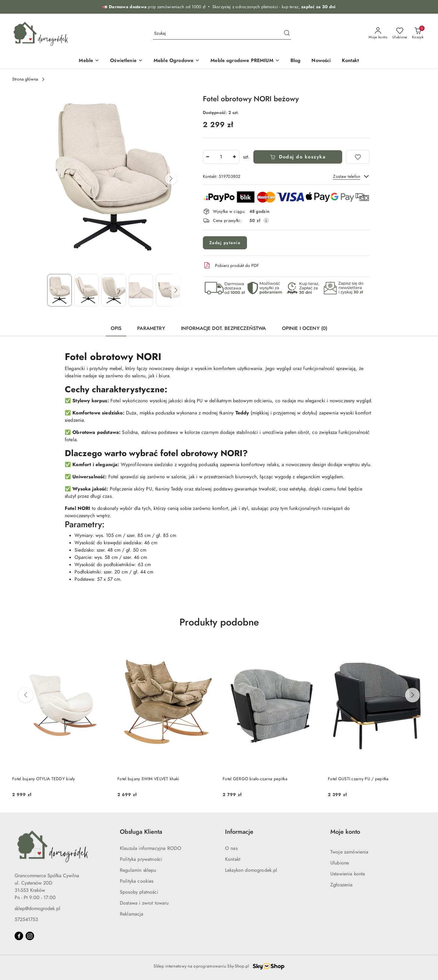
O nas (231, 848)
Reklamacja (132, 914)
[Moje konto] (378, 33)
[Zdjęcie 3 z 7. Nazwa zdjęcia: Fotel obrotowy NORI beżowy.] (114, 290)
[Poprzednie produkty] (26, 695)
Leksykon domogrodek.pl (251, 870)
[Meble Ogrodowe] (177, 61)
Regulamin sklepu (138, 870)
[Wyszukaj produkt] (222, 33)
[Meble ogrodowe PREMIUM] (245, 61)
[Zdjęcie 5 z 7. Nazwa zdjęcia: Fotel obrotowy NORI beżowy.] (168, 290)
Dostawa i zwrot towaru (144, 903)
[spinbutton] (221, 157)
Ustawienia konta (348, 874)
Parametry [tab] (151, 328)
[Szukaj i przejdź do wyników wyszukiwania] (287, 33)
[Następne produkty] (412, 695)
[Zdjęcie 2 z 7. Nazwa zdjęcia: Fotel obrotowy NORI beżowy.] (87, 290)
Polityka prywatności (141, 859)
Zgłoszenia (342, 885)
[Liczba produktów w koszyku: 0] (418, 33)
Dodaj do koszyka (298, 157)
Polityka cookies (137, 881)
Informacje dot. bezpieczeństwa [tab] (224, 328)
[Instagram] (30, 936)
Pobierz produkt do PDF (231, 265)
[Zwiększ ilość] (235, 157)
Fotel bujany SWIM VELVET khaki (148, 779)
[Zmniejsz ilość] (208, 157)
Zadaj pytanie (225, 243)
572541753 (26, 919)
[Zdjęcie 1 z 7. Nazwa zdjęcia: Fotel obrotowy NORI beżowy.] (59, 290)
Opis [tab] (116, 328)
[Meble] (89, 61)
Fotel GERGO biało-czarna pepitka (255, 779)
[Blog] (296, 61)
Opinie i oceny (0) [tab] (305, 328)
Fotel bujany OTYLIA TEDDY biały (44, 779)
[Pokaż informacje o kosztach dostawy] (266, 220)
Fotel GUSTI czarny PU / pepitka (358, 779)
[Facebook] (19, 936)
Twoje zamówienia (349, 852)
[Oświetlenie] (126, 61)
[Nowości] (321, 61)
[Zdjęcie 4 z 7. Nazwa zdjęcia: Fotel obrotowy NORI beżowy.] (141, 290)
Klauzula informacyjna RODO (151, 848)
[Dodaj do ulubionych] (358, 157)
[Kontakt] (351, 61)
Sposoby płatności (139, 892)
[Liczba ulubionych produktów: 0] (400, 33)
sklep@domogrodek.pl (37, 909)
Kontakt (233, 859)
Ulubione (340, 863)
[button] (171, 179)
